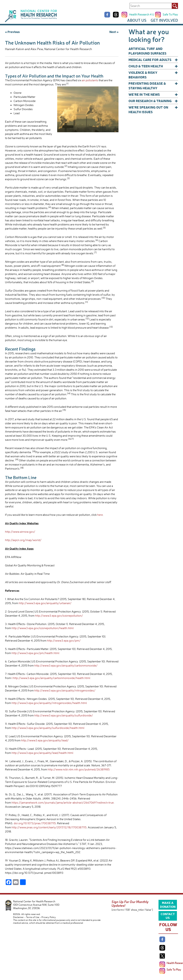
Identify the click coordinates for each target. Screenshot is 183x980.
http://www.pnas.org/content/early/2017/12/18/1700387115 (49, 827)
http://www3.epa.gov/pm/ (64, 641)
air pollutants (90, 80)
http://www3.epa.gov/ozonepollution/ (59, 616)
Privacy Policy (49, 917)
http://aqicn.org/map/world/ (23, 540)
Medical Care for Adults (153, 60)
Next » (114, 32)
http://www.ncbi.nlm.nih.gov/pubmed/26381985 (79, 769)
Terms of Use (33, 917)
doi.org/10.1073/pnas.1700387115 (35, 823)
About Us (137, 20)
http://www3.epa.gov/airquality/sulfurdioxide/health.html (48, 728)
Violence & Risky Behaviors (153, 75)
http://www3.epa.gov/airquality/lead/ (45, 740)
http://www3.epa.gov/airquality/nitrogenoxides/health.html (49, 703)
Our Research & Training (153, 101)
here (100, 515)
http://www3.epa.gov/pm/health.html (35, 653)
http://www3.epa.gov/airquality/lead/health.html (42, 753)
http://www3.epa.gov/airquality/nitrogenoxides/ (65, 690)
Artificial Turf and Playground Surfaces (147, 51)
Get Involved (164, 20)
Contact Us (168, 916)
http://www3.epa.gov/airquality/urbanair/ (45, 603)
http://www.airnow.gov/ (20, 532)
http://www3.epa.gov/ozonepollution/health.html (43, 628)
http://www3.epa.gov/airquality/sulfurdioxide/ (64, 715)
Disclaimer (18, 917)
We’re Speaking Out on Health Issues (153, 110)
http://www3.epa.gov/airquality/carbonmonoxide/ (66, 665)
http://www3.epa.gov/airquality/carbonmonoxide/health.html (52, 678)
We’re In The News (153, 94)
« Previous (12, 32)
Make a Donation (168, 904)
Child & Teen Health (153, 66)
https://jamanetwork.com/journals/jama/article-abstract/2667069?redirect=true (63, 802)
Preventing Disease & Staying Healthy (153, 86)
